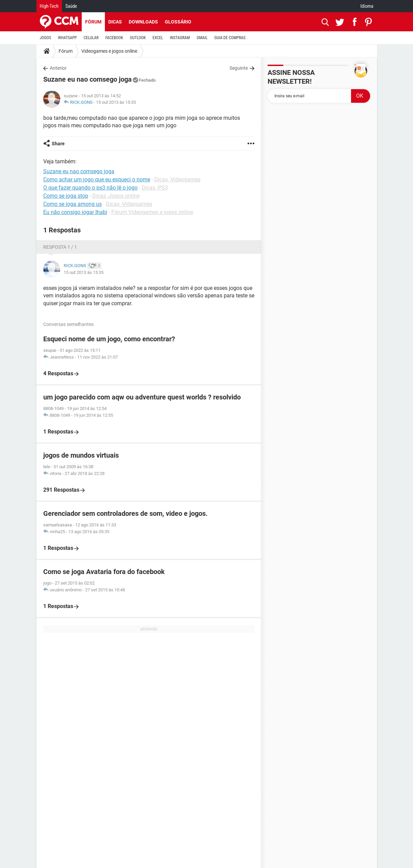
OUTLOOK (138, 38)
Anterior (58, 68)
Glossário (178, 22)
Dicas (115, 22)
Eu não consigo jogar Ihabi (75, 212)
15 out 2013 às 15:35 (116, 102)
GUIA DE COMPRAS (230, 38)
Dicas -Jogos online (116, 196)
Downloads (143, 22)
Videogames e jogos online (109, 51)
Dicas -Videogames (177, 179)
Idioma (367, 6)
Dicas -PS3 (155, 188)
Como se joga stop (66, 196)
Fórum (93, 22)
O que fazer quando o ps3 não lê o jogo (90, 188)
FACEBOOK (114, 38)
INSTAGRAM (180, 38)
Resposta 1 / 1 (60, 247)
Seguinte (239, 68)
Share (58, 144)
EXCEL (158, 38)
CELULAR (91, 38)
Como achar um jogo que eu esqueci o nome (97, 179)
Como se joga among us (73, 204)
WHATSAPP (67, 38)
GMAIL (202, 38)
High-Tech (49, 6)
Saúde (71, 6)
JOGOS (46, 38)
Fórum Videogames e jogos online (152, 212)
